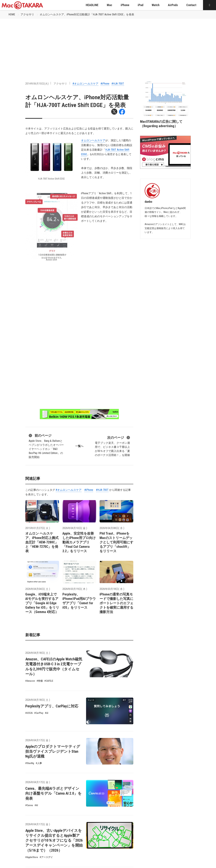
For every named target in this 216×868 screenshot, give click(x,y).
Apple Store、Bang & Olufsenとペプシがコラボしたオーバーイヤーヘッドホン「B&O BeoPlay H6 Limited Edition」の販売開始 (46, 446)
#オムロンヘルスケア (85, 84)
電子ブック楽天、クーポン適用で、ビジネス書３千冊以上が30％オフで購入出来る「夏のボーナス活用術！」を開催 (112, 446)
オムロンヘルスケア (93, 140)
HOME (12, 14)
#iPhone (105, 84)
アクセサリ (27, 14)
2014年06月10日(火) (37, 84)
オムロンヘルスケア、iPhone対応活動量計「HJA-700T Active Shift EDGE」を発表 (87, 14)
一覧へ (79, 446)
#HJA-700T (118, 84)
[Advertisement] (108, 44)
